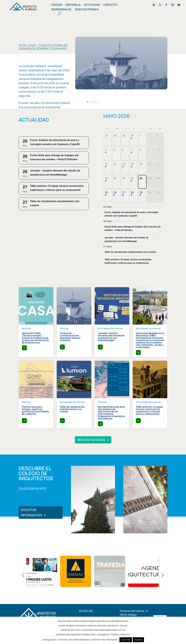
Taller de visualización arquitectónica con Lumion (130, 252)
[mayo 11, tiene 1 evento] (108, 168)
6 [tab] (107, 592)
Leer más (126, 640)
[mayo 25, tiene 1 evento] (108, 196)
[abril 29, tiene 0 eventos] (125, 139)
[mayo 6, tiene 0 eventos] (125, 153)
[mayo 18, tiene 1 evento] (108, 182)
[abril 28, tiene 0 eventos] (116, 139)
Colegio (57, 5)
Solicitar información (31, 512)
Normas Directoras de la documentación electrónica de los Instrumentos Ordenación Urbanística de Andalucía (111, 413)
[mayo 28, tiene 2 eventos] (134, 196)
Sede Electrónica (87, 10)
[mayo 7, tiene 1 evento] (134, 153)
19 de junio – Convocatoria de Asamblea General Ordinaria (70, 337)
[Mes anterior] (132, 116)
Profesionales (61, 10)
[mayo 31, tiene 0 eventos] (160, 196)
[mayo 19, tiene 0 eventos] (116, 182)
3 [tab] (93, 592)
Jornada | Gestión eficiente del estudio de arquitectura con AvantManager (111, 337)
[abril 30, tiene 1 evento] (134, 139)
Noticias (26, 328)
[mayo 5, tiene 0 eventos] (116, 153)
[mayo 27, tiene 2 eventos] (125, 196)
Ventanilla (73, 5)
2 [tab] (88, 592)
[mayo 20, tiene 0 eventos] (125, 182)
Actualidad (92, 5)
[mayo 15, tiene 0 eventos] (142, 168)
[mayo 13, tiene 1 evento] (125, 168)
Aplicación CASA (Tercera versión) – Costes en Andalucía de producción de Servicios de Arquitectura (35, 338)
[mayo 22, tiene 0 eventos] (142, 182)
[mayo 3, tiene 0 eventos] (160, 139)
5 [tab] (102, 592)
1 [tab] (83, 592)
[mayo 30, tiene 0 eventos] (151, 196)
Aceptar (138, 640)
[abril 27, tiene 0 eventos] (108, 139)
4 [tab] (97, 592)
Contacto (110, 5)
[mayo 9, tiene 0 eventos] (151, 153)
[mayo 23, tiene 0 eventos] (151, 182)
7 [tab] (111, 592)
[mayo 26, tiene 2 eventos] (116, 196)
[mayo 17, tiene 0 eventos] (160, 168)
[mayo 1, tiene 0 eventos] (142, 139)
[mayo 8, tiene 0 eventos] (142, 153)
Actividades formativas (110, 328)
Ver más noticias (91, 440)
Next (159, 572)
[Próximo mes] (136, 116)
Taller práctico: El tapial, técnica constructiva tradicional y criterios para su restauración (150, 410)
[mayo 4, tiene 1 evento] (108, 153)
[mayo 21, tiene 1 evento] (134, 182)
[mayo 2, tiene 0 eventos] (151, 139)
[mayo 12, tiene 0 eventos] (116, 168)
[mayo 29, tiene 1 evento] (142, 196)
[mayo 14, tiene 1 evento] (134, 168)
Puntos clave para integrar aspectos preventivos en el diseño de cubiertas (35, 410)
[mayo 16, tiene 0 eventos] (151, 168)
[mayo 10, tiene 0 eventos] (160, 153)
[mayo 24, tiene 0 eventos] (160, 182)
